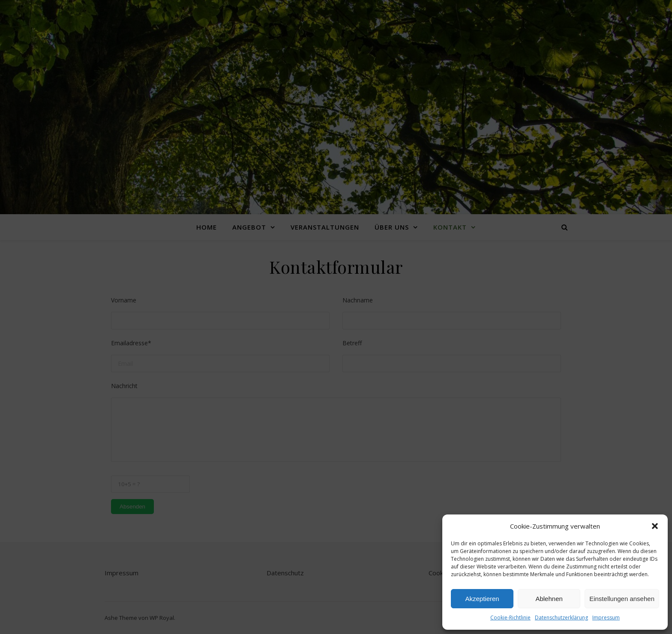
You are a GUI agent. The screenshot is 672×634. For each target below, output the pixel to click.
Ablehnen (549, 599)
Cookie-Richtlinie (510, 618)
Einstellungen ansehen (622, 599)
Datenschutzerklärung (561, 618)
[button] (655, 526)
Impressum (606, 618)
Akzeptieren (482, 599)
